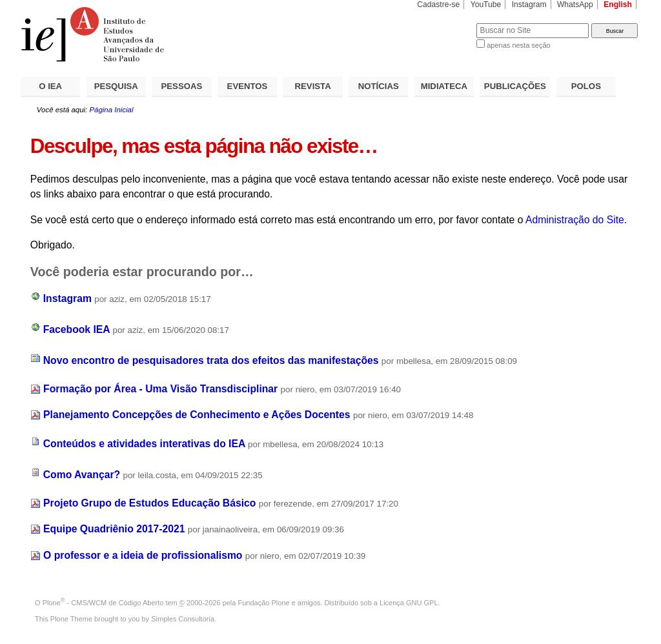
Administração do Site (575, 220)
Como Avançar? (82, 475)
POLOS (586, 86)
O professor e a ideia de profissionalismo (143, 555)
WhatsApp (575, 5)
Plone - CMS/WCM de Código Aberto (103, 603)
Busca (445, 23)
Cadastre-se (438, 5)
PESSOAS (182, 86)
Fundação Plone (264, 603)
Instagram (529, 5)
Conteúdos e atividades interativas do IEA (144, 444)
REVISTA (313, 86)
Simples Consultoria (183, 619)
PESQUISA (116, 86)
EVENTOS (248, 86)
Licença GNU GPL (409, 603)
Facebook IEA (76, 329)
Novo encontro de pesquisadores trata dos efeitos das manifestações (211, 360)
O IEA (50, 86)
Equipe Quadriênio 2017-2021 (114, 529)
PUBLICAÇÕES (515, 86)
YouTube (486, 5)
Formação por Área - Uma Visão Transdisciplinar (160, 389)
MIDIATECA (444, 86)
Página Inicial (111, 110)
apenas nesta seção (518, 45)
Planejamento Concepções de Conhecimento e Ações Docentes (197, 415)
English (618, 5)
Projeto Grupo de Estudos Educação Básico (149, 503)
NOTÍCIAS (379, 86)
